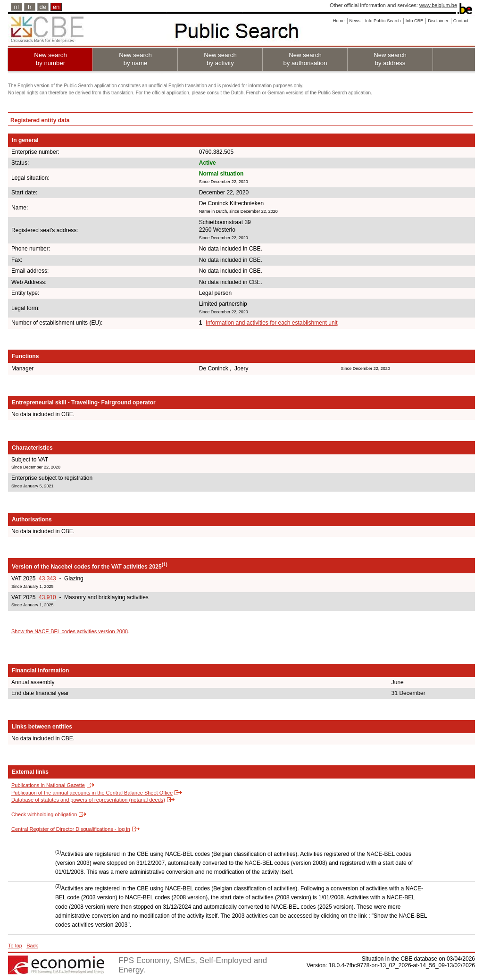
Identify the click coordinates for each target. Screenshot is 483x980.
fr (30, 7)
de (43, 7)
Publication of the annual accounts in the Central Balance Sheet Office (92, 793)
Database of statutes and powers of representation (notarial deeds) (88, 800)
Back (32, 946)
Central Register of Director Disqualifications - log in (71, 829)
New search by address (390, 59)
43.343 (47, 578)
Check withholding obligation (44, 814)
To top (15, 946)
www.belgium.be (438, 5)
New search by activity (220, 59)
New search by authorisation (305, 59)
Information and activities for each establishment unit (271, 323)
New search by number (50, 59)
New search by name (135, 59)
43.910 (47, 597)
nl (17, 7)
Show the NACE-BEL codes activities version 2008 (70, 631)
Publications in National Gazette (48, 785)
